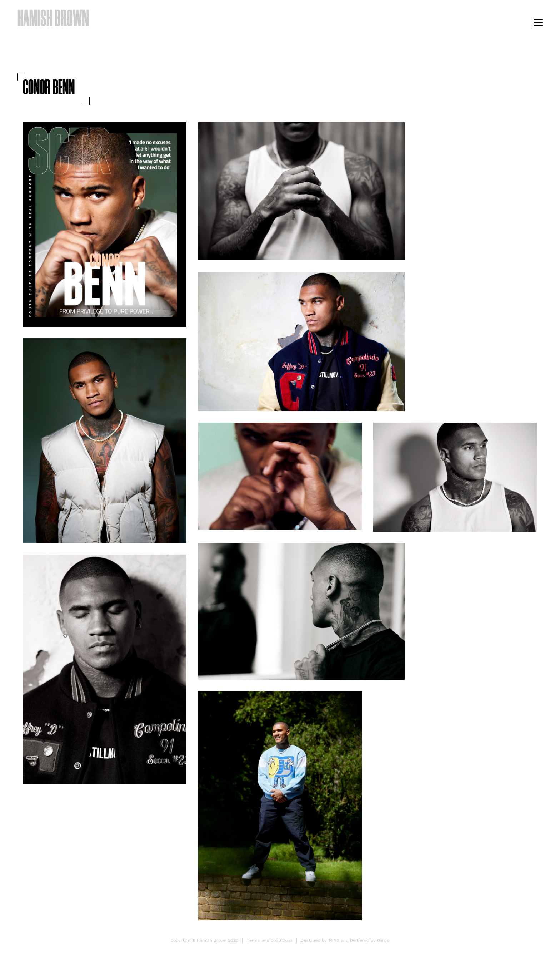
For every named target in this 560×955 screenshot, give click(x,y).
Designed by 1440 (320, 940)
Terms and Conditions (269, 940)
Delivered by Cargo (370, 940)
